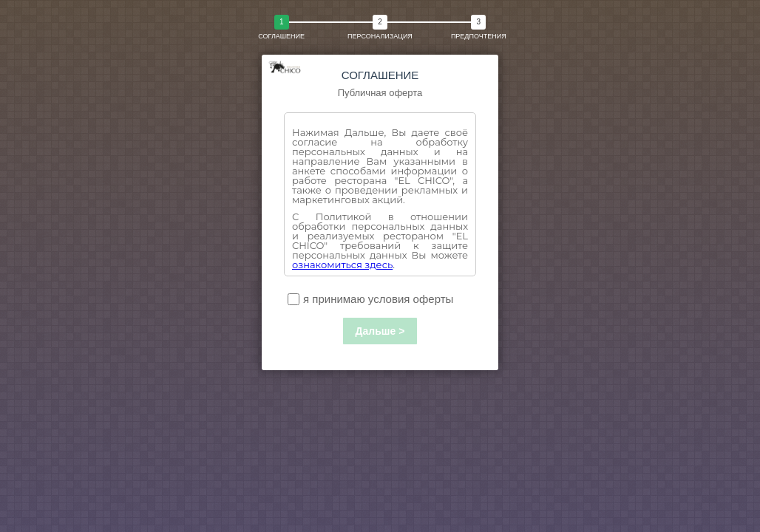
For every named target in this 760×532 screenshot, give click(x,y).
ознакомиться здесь (342, 265)
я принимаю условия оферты (370, 299)
